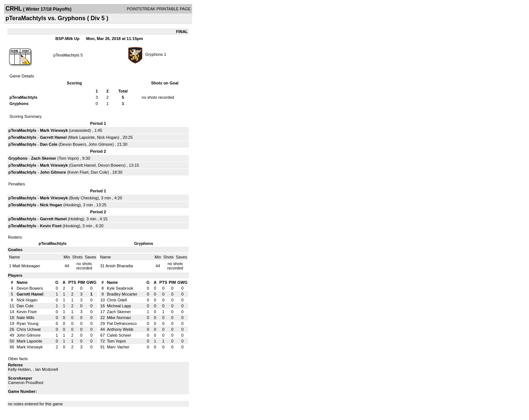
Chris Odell (117, 300)
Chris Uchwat (28, 329)
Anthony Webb (120, 329)
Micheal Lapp (119, 306)
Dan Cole (49, 144)
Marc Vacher (118, 347)
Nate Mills (25, 318)
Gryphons (154, 54)
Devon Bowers (73, 144)
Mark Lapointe (82, 137)
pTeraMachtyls (66, 55)
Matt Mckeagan (26, 266)
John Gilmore (100, 144)
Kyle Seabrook (120, 288)
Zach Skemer (43, 158)
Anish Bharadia (119, 266)
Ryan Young (27, 323)
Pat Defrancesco (122, 323)
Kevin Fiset (78, 172)
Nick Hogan (107, 137)
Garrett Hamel (53, 137)
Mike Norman (119, 318)
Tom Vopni (68, 158)
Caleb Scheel (119, 335)
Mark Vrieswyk (54, 130)
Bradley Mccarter (122, 294)
